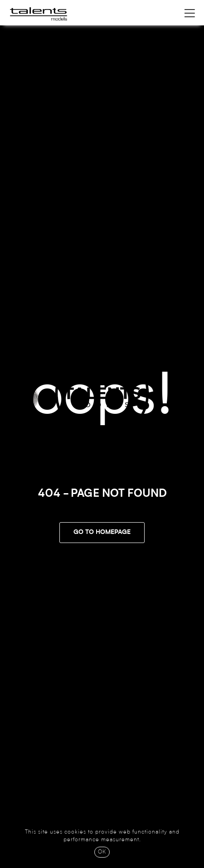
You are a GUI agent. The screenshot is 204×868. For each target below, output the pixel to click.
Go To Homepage (102, 533)
